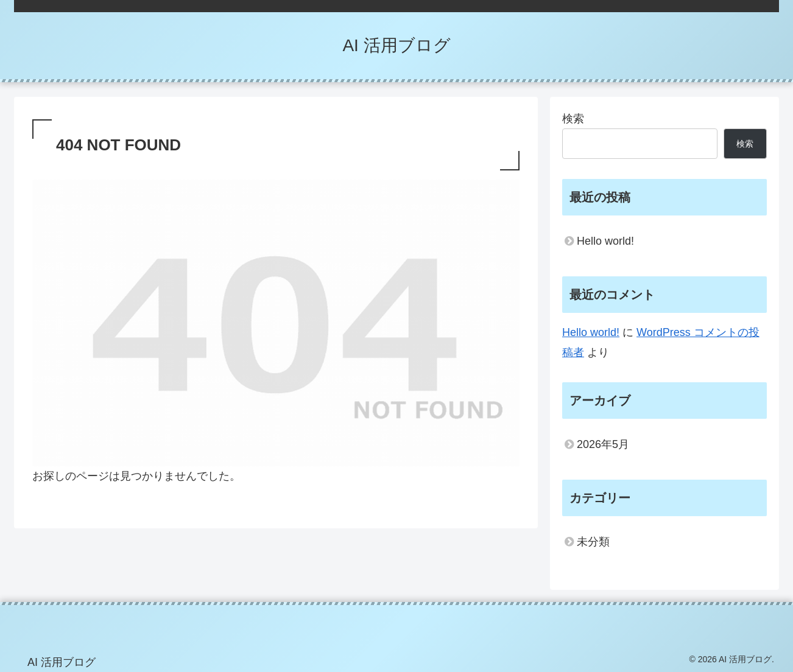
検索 (573, 119)
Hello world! (605, 241)
